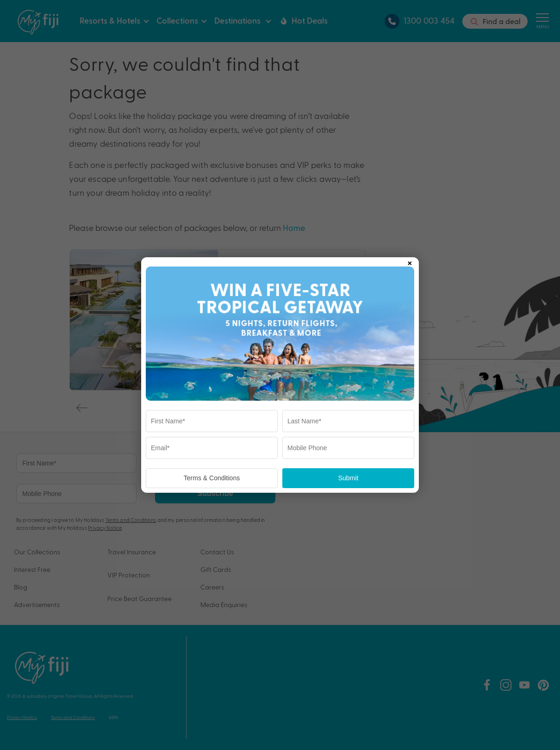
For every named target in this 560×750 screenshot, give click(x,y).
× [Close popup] (410, 261)
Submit (348, 478)
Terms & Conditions (212, 478)
